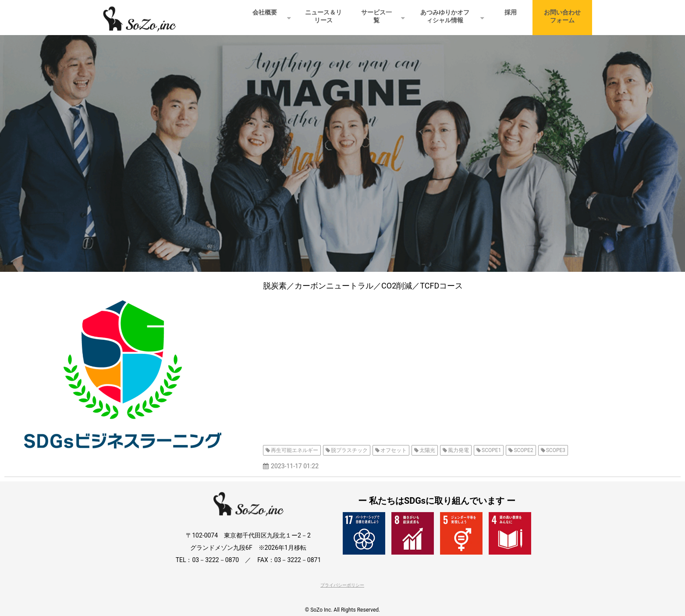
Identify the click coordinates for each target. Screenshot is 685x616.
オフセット (394, 450)
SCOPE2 (523, 450)
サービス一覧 (376, 16)
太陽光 (427, 450)
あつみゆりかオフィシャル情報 (445, 16)
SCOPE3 (556, 450)
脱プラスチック (349, 450)
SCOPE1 (491, 450)
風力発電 (458, 450)
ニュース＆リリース (323, 16)
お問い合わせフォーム (562, 16)
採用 (511, 12)
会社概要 (265, 12)
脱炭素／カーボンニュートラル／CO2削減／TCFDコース (363, 286)
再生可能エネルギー (295, 450)
